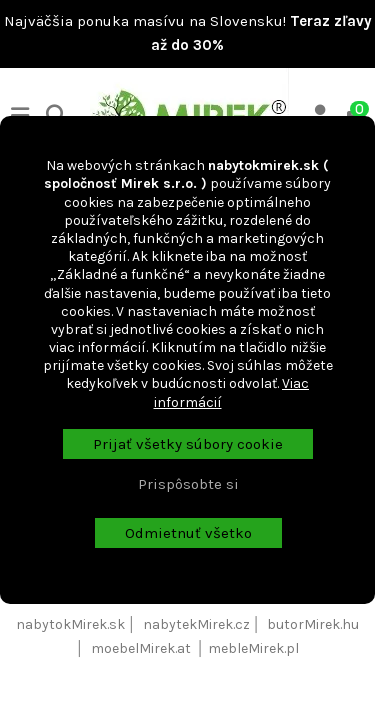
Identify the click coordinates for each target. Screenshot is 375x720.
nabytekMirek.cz (196, 624)
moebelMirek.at (141, 648)
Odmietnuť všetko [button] (188, 533)
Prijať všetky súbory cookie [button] (188, 444)
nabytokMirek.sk (70, 624)
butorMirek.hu (313, 624)
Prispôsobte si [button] (188, 484)
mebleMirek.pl (253, 648)
